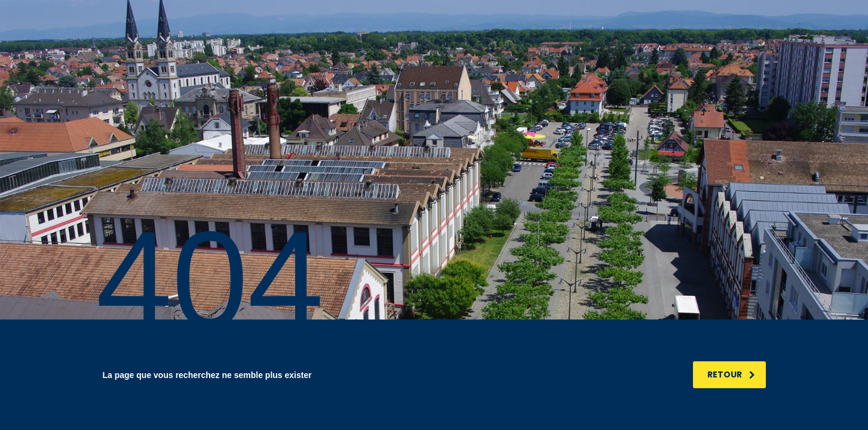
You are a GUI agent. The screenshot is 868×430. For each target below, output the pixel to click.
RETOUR (731, 374)
